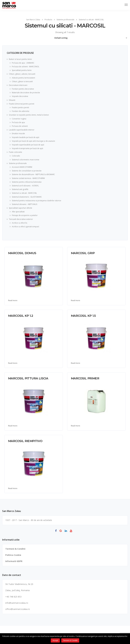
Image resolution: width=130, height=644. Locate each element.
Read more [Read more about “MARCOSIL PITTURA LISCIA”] (13, 426)
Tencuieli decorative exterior (21, 219)
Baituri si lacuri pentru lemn (20, 59)
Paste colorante (15, 152)
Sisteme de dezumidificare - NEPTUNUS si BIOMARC (33, 174)
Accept (55, 640)
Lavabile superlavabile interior (22, 130)
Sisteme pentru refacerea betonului (27, 182)
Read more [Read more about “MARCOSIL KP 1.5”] (76, 363)
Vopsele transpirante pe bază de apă (27, 148)
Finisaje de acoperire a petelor (25, 215)
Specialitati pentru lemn (22, 70)
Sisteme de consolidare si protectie (27, 171)
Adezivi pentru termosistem (23, 78)
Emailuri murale (18, 133)
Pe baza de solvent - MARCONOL (26, 67)
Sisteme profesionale (18, 163)
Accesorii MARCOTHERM (22, 167)
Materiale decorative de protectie (26, 93)
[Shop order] (65, 38)
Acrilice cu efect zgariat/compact (25, 227)
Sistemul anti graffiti (20, 189)
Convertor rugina (19, 119)
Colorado (16, 156)
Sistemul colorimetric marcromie (26, 160)
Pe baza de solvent (20, 126)
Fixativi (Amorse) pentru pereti (22, 104)
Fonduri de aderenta (21, 111)
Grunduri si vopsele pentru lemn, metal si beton (29, 115)
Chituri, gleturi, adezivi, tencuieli (22, 74)
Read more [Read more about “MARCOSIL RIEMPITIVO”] (13, 488)
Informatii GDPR (14, 561)
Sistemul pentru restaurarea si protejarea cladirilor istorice (36, 201)
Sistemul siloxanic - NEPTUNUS (25, 204)
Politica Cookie (13, 555)
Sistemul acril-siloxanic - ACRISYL (25, 186)
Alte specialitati (18, 212)
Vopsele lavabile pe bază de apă (26, 137)
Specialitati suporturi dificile (21, 208)
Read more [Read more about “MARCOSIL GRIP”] (76, 301)
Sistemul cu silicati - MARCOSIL (24, 193)
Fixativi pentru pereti (20, 107)
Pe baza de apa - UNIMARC (23, 63)
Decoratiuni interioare (18, 85)
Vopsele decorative (20, 96)
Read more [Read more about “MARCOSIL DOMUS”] (13, 301)
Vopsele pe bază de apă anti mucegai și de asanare (33, 141)
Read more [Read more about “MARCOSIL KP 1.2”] (13, 363)
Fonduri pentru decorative (23, 89)
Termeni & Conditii (15, 549)
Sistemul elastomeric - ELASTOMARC (27, 197)
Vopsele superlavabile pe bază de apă (28, 145)
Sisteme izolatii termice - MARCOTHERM (28, 178)
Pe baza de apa (18, 122)
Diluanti (12, 100)
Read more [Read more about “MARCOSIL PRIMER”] (76, 426)
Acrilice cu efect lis (19, 223)
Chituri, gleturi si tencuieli (22, 81)
